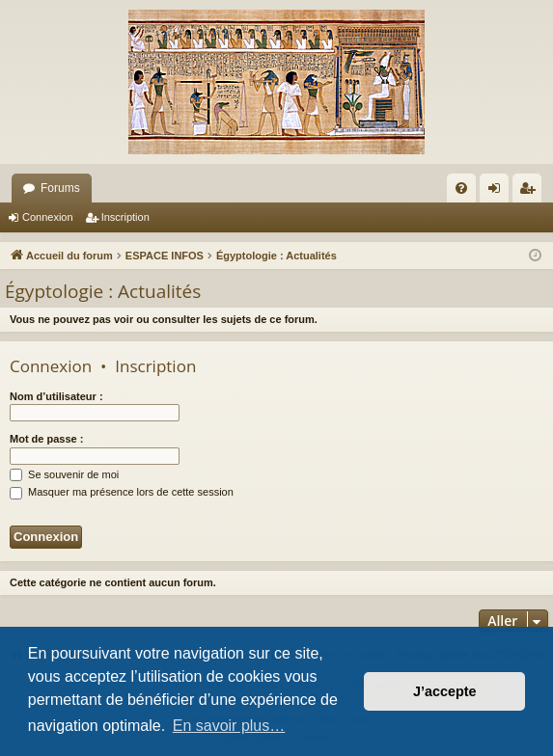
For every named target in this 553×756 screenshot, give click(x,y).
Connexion (48, 217)
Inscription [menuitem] (531, 192)
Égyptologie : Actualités (103, 291)
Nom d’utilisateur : (56, 396)
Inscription (125, 217)
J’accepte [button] (445, 691)
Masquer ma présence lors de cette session (122, 492)
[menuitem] (461, 188)
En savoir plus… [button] (229, 726)
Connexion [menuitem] (498, 192)
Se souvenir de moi (64, 474)
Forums (60, 188)
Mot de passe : (46, 439)
